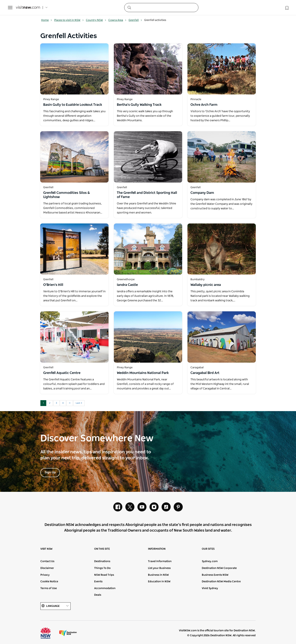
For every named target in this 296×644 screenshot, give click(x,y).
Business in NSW (158, 575)
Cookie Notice (49, 582)
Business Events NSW (215, 575)
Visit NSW (46, 549)
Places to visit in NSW (69, 20)
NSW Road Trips (104, 575)
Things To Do (102, 568)
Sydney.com (210, 561)
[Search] (161, 8)
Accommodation (105, 588)
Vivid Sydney (210, 588)
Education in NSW (159, 582)
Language (55, 606)
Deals (98, 595)
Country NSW (96, 20)
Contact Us (47, 561)
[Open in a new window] (74, 69)
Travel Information (160, 561)
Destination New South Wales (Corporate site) (68, 633)
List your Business (159, 568)
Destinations (102, 561)
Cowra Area (117, 20)
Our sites (208, 549)
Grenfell (135, 20)
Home (47, 20)
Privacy (45, 575)
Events (98, 582)
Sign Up (50, 472)
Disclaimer (47, 568)
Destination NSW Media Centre (221, 582)
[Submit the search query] (129, 7)
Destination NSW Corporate (219, 568)
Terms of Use (49, 588)
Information (157, 549)
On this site (102, 549)
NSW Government (49, 633)
